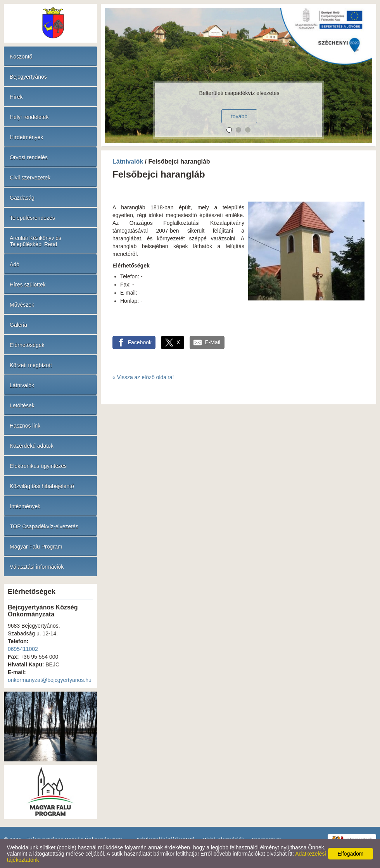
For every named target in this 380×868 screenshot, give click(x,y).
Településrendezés (32, 218)
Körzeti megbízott (31, 365)
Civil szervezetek (30, 178)
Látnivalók (22, 385)
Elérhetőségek (27, 345)
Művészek (22, 305)
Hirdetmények (26, 137)
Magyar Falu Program (36, 547)
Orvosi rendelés (29, 157)
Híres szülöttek (28, 285)
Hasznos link (25, 426)
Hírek (16, 97)
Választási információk (37, 567)
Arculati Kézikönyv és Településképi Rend (35, 241)
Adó (15, 264)
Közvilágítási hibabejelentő (42, 486)
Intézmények (25, 506)
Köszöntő (21, 57)
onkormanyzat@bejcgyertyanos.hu (50, 680)
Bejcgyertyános (28, 77)
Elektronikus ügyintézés (38, 466)
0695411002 (23, 649)
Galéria (18, 325)
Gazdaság (22, 198)
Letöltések (22, 406)
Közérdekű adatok (32, 446)
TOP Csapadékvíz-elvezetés (44, 526)
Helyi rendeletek (29, 117)
